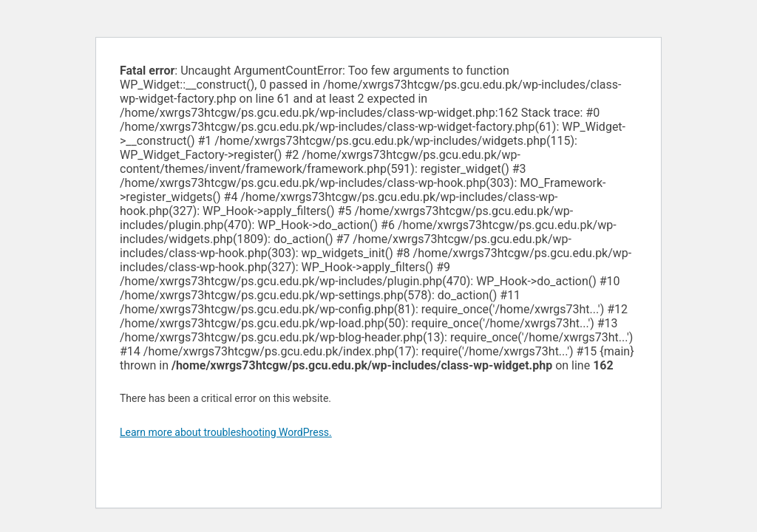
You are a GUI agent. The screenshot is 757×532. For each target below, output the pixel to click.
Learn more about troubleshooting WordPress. (226, 432)
